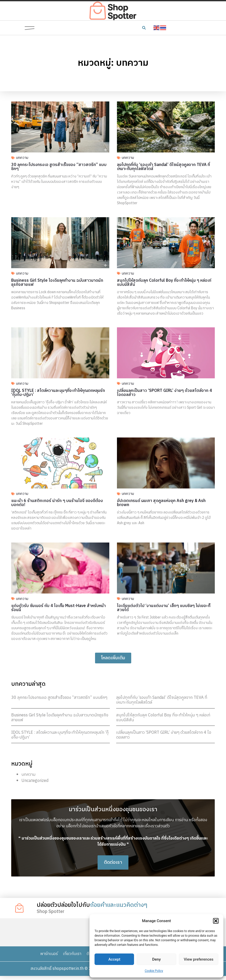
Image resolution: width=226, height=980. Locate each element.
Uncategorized (35, 781)
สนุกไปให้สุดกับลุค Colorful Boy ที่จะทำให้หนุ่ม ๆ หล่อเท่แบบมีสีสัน (163, 718)
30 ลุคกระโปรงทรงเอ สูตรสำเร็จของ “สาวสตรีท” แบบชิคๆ (59, 698)
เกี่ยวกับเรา (72, 958)
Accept (114, 959)
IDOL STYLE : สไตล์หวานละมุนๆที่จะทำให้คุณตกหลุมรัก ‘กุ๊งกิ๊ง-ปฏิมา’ (60, 735)
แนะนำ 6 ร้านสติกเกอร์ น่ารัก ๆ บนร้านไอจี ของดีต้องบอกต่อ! (57, 503)
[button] (216, 921)
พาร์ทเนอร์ (48, 958)
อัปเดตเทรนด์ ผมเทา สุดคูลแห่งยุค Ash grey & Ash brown (161, 503)
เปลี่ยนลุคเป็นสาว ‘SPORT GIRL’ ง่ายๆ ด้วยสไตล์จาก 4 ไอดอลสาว (164, 735)
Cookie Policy (154, 971)
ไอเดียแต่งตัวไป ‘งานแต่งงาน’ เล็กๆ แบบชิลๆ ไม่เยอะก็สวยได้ (164, 608)
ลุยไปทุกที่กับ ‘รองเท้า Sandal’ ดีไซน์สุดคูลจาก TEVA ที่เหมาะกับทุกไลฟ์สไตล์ (162, 700)
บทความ (28, 775)
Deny (156, 959)
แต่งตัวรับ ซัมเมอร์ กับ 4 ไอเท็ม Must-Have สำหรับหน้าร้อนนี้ (58, 608)
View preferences (198, 959)
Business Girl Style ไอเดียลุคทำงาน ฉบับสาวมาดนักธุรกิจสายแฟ (60, 718)
